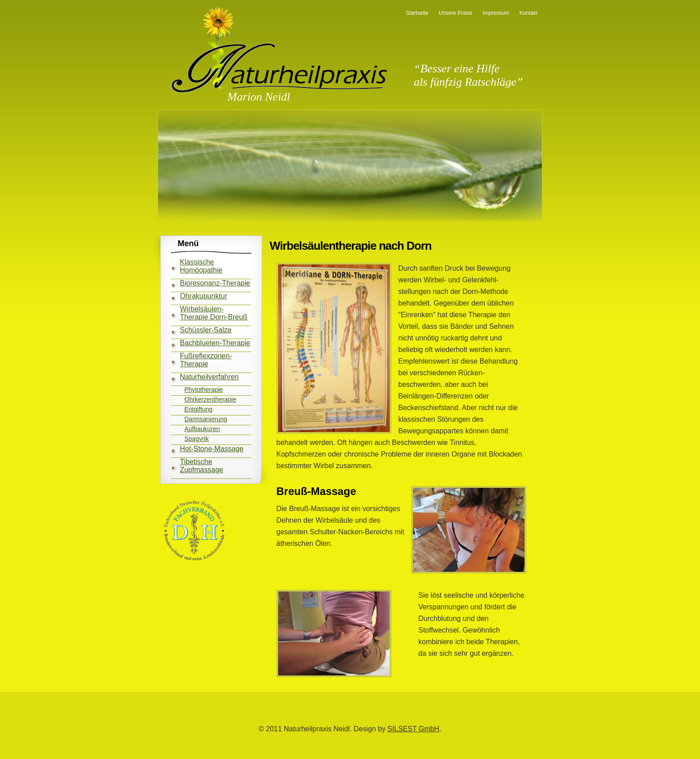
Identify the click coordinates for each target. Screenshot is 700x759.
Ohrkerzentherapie (210, 399)
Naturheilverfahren (209, 377)
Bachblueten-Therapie (215, 343)
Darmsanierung (206, 419)
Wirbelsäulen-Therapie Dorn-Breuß (214, 313)
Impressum (496, 13)
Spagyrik (196, 439)
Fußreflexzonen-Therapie (206, 360)
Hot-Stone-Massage (212, 449)
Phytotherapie (204, 390)
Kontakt (528, 13)
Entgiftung (198, 409)
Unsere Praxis (456, 13)
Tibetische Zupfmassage (202, 466)
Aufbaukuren (202, 429)
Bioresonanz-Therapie (215, 283)
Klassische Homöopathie (201, 266)
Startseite (417, 13)
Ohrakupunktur (204, 296)
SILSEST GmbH (413, 729)
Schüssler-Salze (206, 330)
